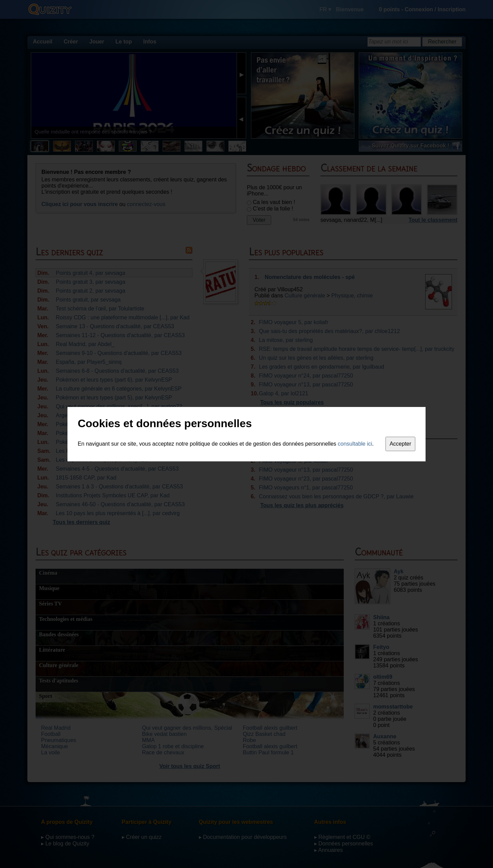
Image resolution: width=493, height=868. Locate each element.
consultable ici (355, 444)
